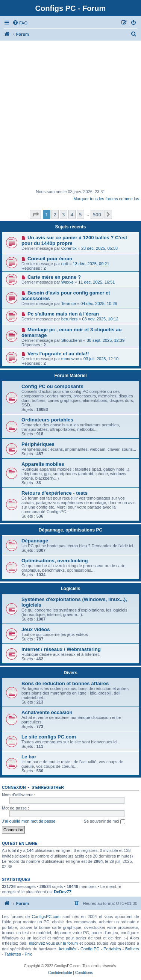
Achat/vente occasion (47, 712)
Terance (69, 304)
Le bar (29, 757)
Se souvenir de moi (105, 821)
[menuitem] (20, 23)
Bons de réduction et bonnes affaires (65, 683)
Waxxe (67, 282)
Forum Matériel (70, 376)
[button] (35, 214)
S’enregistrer (48, 787)
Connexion (14, 787)
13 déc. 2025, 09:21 (91, 264)
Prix (28, 954)
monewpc (70, 359)
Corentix (69, 248)
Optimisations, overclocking (55, 561)
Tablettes (13, 954)
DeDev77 (62, 892)
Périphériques (38, 444)
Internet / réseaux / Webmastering (61, 649)
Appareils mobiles (43, 464)
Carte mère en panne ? (54, 277)
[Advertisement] (70, 115)
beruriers (69, 319)
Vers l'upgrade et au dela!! (58, 354)
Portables (112, 949)
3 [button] (63, 214)
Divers (70, 673)
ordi (65, 264)
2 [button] (55, 214)
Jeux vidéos (36, 629)
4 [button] (72, 214)
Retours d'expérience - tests (55, 493)
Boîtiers (132, 949)
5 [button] (80, 214)
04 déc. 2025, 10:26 (99, 304)
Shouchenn (72, 340)
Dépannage (35, 541)
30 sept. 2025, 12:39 (106, 340)
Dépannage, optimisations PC (70, 530)
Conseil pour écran (50, 259)
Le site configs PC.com (49, 737)
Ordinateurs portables (47, 420)
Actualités (67, 949)
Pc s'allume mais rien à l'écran (63, 314)
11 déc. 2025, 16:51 (96, 282)
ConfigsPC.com (46, 917)
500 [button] (97, 214)
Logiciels (70, 589)
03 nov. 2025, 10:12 (100, 319)
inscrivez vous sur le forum (53, 943)
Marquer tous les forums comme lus (106, 199)
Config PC (90, 949)
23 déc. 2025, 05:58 (99, 248)
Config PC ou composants (52, 386)
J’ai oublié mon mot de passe (29, 821)
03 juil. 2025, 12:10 (101, 359)
